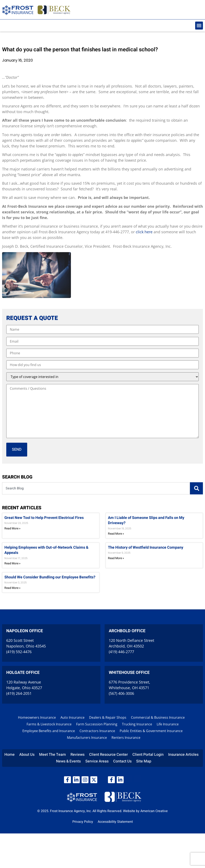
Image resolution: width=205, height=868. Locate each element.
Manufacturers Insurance (87, 738)
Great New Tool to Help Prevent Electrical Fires (44, 518)
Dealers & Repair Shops (108, 717)
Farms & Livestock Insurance (49, 724)
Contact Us (122, 761)
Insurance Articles (183, 755)
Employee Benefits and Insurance (49, 731)
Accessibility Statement (115, 822)
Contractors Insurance (97, 731)
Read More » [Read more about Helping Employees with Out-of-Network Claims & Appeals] (12, 563)
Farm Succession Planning (97, 724)
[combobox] (96, 488)
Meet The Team (53, 755)
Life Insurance (168, 724)
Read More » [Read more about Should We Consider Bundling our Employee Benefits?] (12, 588)
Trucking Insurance (137, 724)
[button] (199, 26)
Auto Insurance (72, 717)
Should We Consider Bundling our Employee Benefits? (50, 577)
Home (10, 755)
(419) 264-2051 (19, 693)
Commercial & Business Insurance (158, 717)
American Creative (154, 811)
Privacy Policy (83, 822)
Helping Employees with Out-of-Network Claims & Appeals (46, 550)
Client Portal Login (148, 755)
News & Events (68, 761)
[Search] (196, 488)
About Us (27, 755)
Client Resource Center (108, 755)
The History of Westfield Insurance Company (146, 547)
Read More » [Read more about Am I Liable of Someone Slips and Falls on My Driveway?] (116, 534)
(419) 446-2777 (121, 652)
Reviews (78, 755)
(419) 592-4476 (19, 652)
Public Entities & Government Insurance (151, 731)
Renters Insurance (126, 738)
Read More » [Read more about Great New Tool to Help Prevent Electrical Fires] (12, 528)
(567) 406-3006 (121, 693)
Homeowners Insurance (37, 717)
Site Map (144, 761)
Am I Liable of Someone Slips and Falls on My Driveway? (146, 520)
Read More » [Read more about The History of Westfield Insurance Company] (116, 558)
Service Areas (97, 761)
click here (144, 232)
